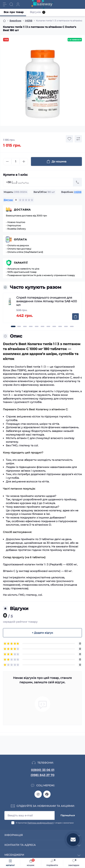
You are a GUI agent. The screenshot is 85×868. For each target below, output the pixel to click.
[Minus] (7, 161)
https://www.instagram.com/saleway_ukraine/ (38, 794)
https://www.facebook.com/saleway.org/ (47, 794)
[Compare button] (78, 139)
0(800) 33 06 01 (43, 770)
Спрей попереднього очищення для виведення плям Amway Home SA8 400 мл (47, 301)
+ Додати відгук (42, 633)
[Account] (18, 4)
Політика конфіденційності (40, 823)
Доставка (22, 210)
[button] (13, 327)
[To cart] (75, 317)
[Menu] (5, 4)
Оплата (20, 239)
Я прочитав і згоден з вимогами (45, 823)
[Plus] (24, 161)
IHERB (29, 21)
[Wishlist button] (69, 139)
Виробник (15, 21)
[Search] (11, 4)
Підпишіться (68, 815)
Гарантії (21, 263)
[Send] (77, 182)
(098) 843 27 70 (42, 775)
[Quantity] (16, 162)
